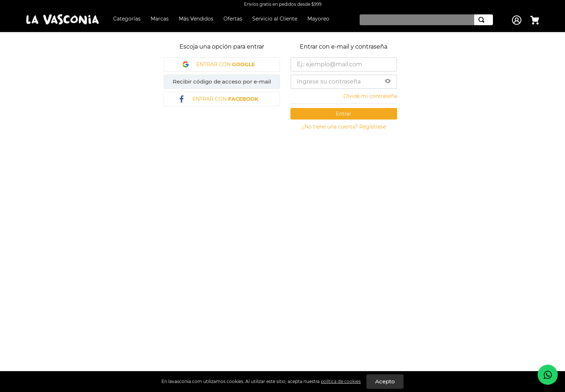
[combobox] (424, 20)
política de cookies (341, 381)
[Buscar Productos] (483, 20)
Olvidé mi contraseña (370, 96)
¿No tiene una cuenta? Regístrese (344, 127)
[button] (388, 82)
